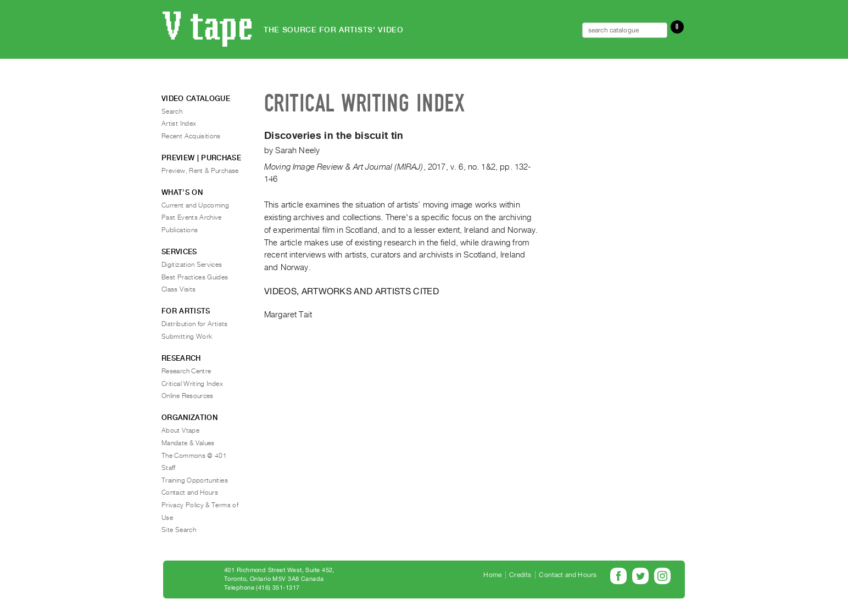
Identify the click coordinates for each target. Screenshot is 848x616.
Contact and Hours (190, 492)
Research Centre (186, 371)
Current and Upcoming (195, 205)
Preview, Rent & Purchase (200, 171)
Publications (180, 230)
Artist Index (179, 124)
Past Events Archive (192, 217)
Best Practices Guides (195, 277)
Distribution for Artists (195, 324)
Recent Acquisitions (191, 136)
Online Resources (188, 396)
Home (492, 575)
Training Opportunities (195, 480)
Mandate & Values (188, 443)
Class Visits (178, 289)
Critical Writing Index (192, 384)
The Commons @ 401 (194, 456)
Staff (169, 468)
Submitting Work (187, 337)
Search (172, 111)
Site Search (179, 530)
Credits (520, 575)
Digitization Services (192, 265)
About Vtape (180, 430)
